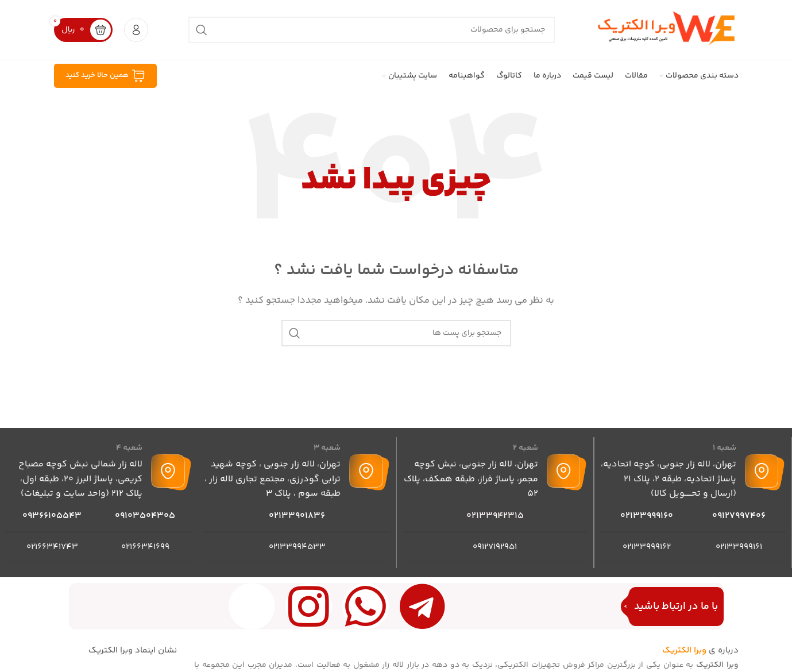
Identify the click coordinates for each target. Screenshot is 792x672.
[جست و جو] (372, 30)
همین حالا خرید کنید (105, 76)
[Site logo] (667, 30)
